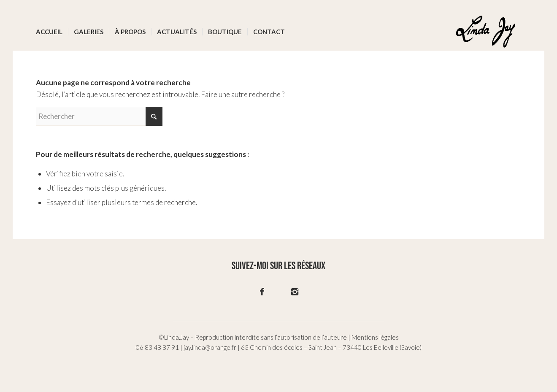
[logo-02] (485, 32)
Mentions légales (375, 337)
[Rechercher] (99, 116)
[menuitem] (49, 32)
